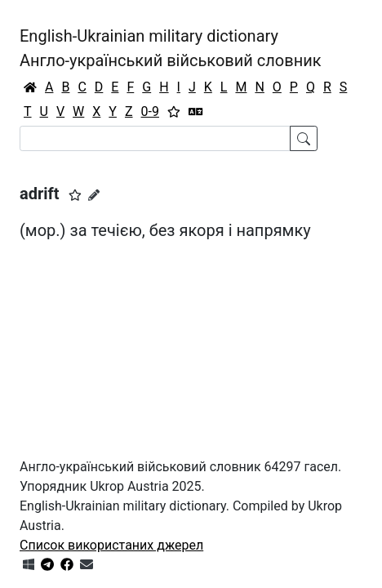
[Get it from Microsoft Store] (29, 565)
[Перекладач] (196, 112)
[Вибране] (174, 112)
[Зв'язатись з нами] (87, 565)
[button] (75, 195)
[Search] (155, 138)
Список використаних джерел (111, 545)
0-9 (150, 111)
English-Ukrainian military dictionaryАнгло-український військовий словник (171, 48)
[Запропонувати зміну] (94, 195)
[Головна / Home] (30, 87)
